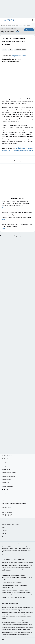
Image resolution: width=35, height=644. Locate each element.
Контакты (4, 530)
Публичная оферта (7, 507)
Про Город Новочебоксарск (9, 476)
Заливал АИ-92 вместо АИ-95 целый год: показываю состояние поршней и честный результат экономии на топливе (17, 205)
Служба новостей (19, 56)
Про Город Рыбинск (7, 479)
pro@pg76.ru (25, 558)
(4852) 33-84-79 (14, 560)
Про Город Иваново (7, 462)
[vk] (15, 161)
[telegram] (21, 161)
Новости (4, 534)
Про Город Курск (6, 469)
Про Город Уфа (6, 483)
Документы (5, 497)
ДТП (11, 50)
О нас (3, 527)
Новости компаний (7, 521)
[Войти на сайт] (32, 20)
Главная (4, 537)
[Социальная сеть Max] (11, 515)
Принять (29, 30)
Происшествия (20, 50)
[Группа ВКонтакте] (3, 515)
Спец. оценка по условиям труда (10, 603)
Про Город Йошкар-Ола (8, 466)
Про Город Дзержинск (7, 459)
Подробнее (25, 614)
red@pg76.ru (21, 560)
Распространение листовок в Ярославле (12, 582)
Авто (4, 50)
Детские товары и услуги (8, 25)
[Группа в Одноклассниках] (6, 515)
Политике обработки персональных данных (10, 32)
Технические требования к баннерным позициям (14, 503)
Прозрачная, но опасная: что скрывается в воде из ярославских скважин (17, 227)
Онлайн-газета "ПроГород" (9, 500)
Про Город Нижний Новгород (9, 472)
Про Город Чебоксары (7, 487)
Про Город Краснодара (8, 493)
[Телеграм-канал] (9, 515)
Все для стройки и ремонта (24, 25)
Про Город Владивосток (8, 490)
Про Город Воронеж (7, 456)
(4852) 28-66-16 (17, 558)
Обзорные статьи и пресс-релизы (10, 524)
